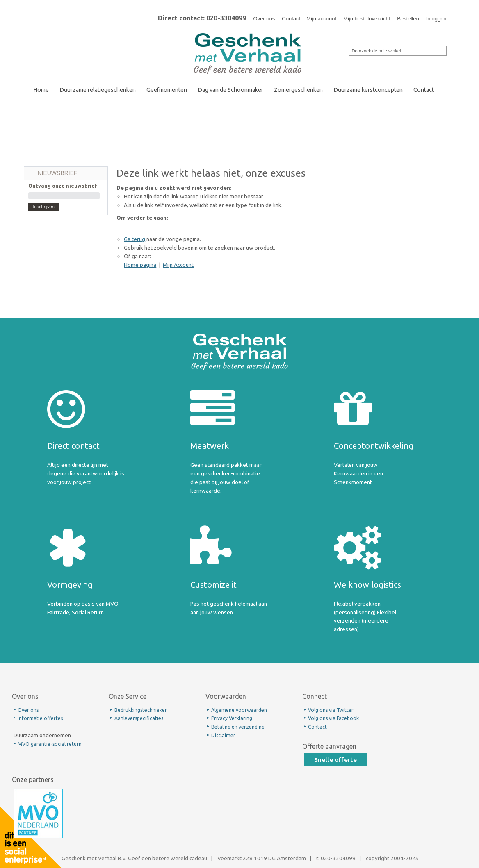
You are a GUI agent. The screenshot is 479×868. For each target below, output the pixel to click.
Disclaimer (223, 735)
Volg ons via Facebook (333, 718)
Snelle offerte (335, 760)
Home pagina (140, 265)
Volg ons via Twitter (331, 710)
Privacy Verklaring (232, 718)
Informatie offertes (40, 718)
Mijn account (321, 19)
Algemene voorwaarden (239, 710)
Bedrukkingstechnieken (141, 710)
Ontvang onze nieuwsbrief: (63, 186)
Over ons (264, 19)
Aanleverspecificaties (139, 718)
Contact (291, 19)
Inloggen (436, 19)
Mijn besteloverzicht (367, 19)
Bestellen (408, 19)
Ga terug (135, 239)
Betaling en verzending (238, 727)
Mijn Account (178, 265)
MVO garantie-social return (50, 744)
